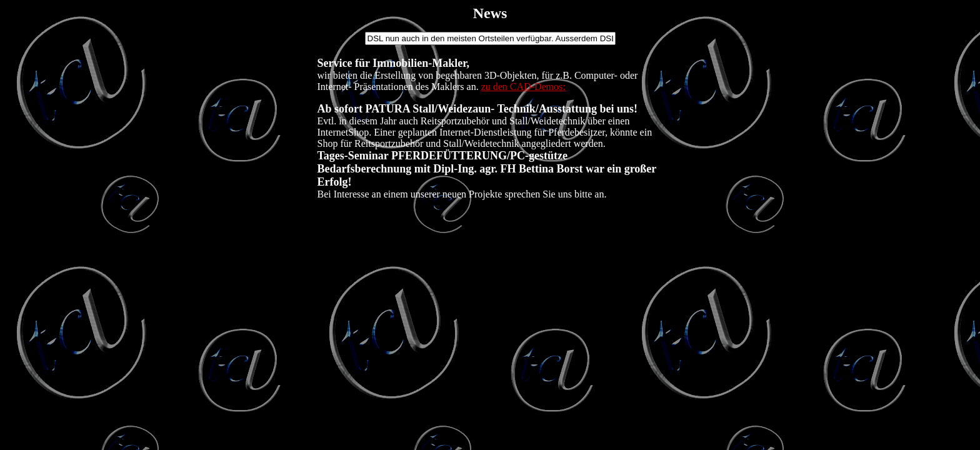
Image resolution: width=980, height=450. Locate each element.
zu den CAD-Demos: (523, 87)
